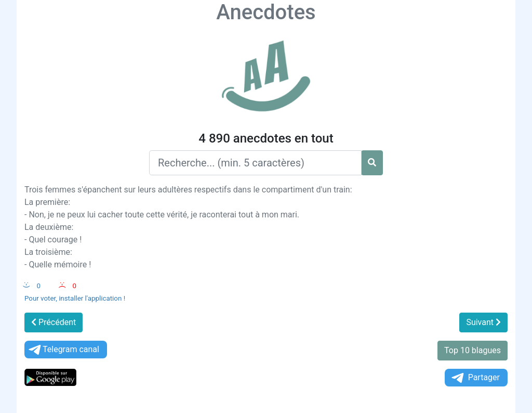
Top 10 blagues (473, 350)
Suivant (483, 322)
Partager (475, 378)
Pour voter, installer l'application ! (75, 298)
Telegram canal (63, 350)
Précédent (54, 322)
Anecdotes (266, 12)
